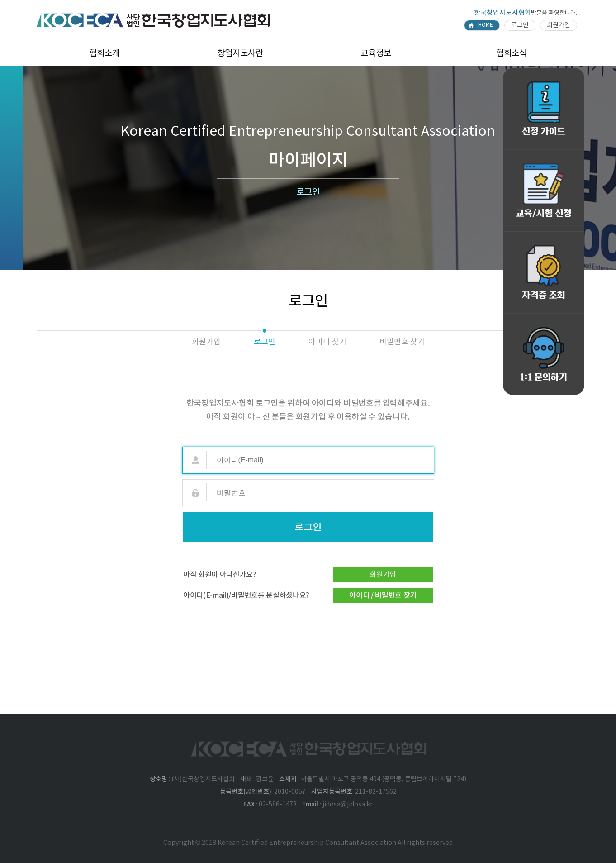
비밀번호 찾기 (402, 342)
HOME (486, 25)
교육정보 (376, 53)
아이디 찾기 (327, 342)
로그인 (520, 25)
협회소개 (104, 53)
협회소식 (512, 53)
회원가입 (559, 25)
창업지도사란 (240, 53)
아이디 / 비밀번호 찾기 (383, 596)
